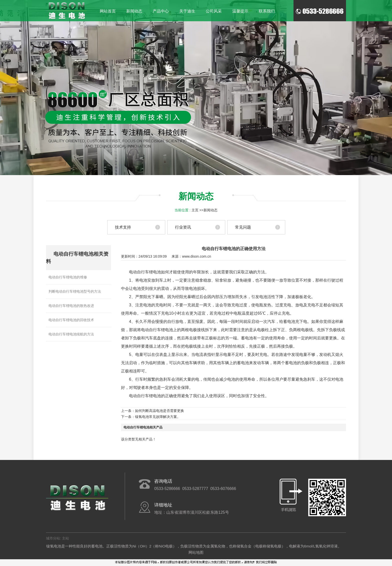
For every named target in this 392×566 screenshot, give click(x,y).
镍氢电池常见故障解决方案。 (158, 417)
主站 (65, 538)
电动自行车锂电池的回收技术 (71, 320)
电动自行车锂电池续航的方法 (71, 334)
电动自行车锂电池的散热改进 (71, 306)
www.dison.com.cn (196, 256)
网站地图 (196, 552)
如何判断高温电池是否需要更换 (159, 411)
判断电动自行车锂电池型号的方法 (75, 291)
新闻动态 (210, 210)
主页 (195, 210)
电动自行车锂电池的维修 (68, 277)
